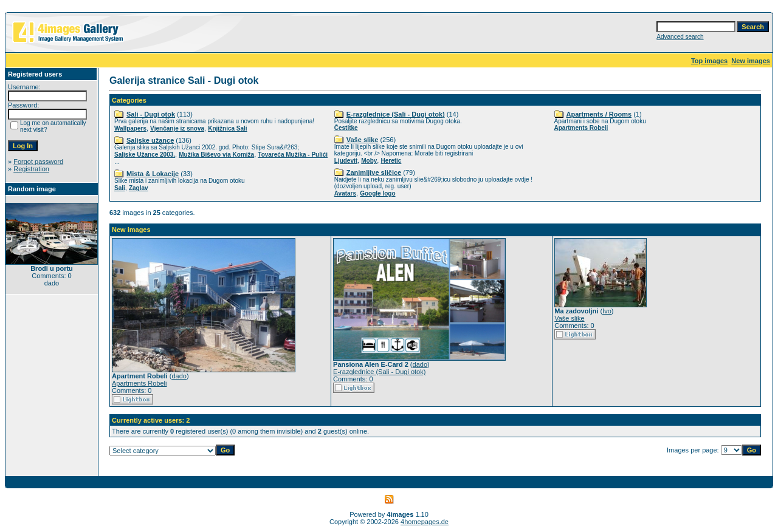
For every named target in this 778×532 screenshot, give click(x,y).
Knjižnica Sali (227, 128)
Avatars (345, 193)
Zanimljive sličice (374, 172)
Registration (31, 169)
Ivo (607, 311)
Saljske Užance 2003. (145, 155)
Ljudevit (346, 161)
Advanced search (680, 37)
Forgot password (38, 162)
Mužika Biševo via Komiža (216, 155)
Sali (120, 188)
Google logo (377, 193)
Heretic (391, 161)
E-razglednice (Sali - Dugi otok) (396, 114)
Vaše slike (363, 140)
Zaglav (139, 188)
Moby (369, 161)
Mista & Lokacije (153, 174)
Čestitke (346, 128)
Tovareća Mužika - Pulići (293, 155)
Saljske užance (150, 140)
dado (179, 376)
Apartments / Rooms (599, 114)
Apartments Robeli (581, 128)
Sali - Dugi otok (151, 114)
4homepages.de (425, 522)
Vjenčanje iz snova (177, 128)
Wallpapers (130, 128)
